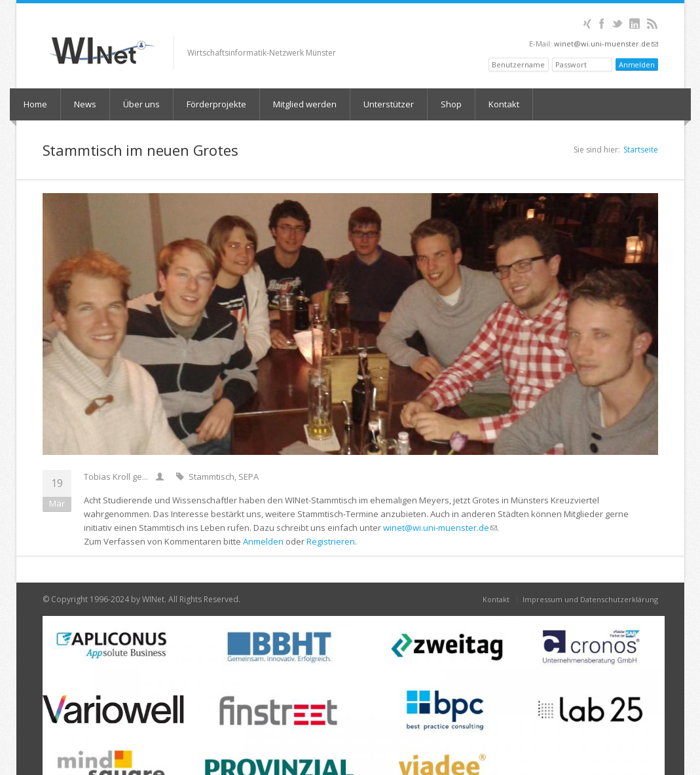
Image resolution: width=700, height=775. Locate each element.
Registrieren (331, 541)
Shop (451, 104)
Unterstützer (389, 104)
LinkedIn (635, 24)
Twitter (617, 24)
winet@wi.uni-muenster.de (606, 44)
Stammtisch (212, 477)
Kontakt (504, 104)
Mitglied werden (305, 104)
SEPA (249, 477)
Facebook (602, 24)
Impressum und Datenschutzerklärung (590, 599)
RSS (653, 24)
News (85, 104)
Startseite (641, 150)
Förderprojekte (216, 104)
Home (35, 104)
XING (587, 24)
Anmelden (263, 541)
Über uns (141, 104)
